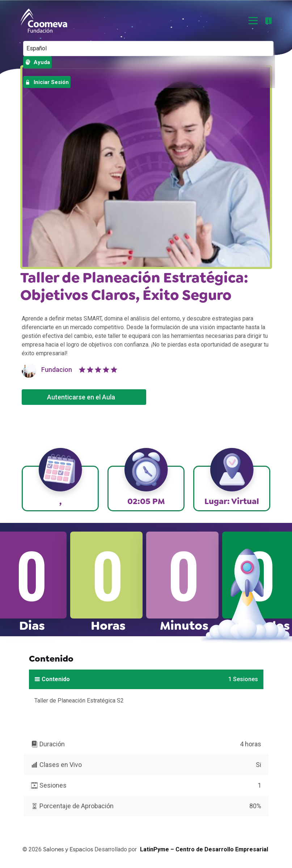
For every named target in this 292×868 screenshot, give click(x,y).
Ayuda (37, 62)
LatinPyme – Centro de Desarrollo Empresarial (204, 849)
